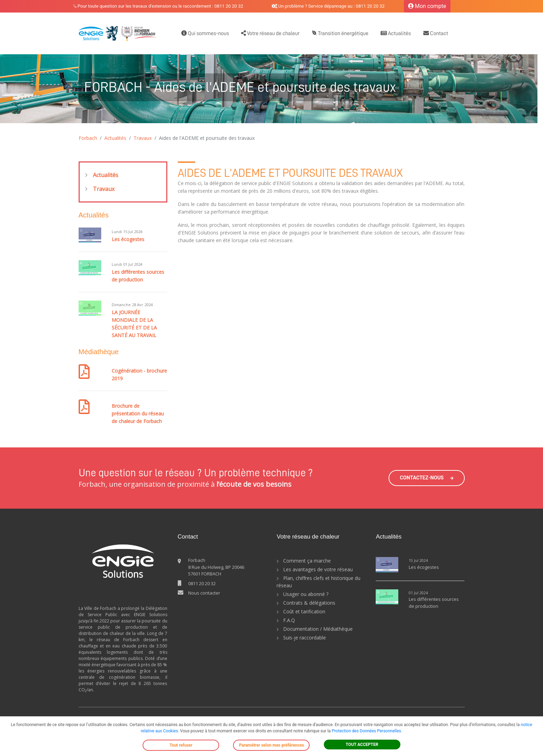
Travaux (143, 138)
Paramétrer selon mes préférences (271, 745)
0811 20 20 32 (202, 583)
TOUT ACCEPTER (362, 745)
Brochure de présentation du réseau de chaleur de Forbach (138, 413)
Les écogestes (128, 239)
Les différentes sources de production (434, 603)
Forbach (88, 138)
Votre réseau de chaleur (270, 33)
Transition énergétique (340, 33)
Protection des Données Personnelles (366, 731)
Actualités (396, 33)
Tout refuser (181, 745)
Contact (436, 33)
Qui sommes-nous (205, 33)
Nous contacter (204, 593)
